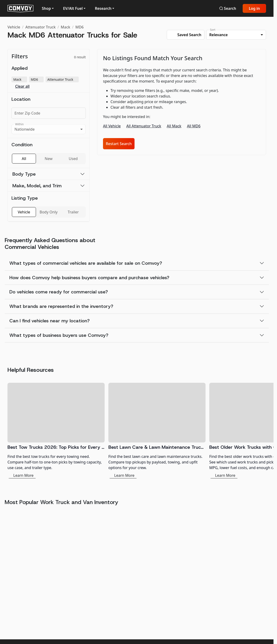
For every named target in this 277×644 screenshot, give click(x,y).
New (48, 159)
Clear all (22, 86)
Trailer (73, 212)
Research (103, 8)
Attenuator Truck (40, 27)
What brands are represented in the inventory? (61, 306)
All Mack (174, 126)
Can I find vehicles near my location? (50, 321)
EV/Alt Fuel (73, 8)
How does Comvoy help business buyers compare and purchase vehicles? (89, 278)
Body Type (24, 174)
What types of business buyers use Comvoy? (59, 335)
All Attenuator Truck (144, 126)
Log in (254, 8)
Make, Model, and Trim (37, 186)
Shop (46, 8)
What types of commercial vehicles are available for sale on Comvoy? (86, 263)
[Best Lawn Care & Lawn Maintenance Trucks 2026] (157, 431)
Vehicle (14, 27)
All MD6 (194, 126)
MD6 (80, 27)
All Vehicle (112, 126)
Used (73, 159)
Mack (66, 27)
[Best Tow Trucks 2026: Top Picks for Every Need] (56, 431)
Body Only (49, 212)
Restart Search (119, 144)
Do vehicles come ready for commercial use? (59, 292)
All (24, 159)
